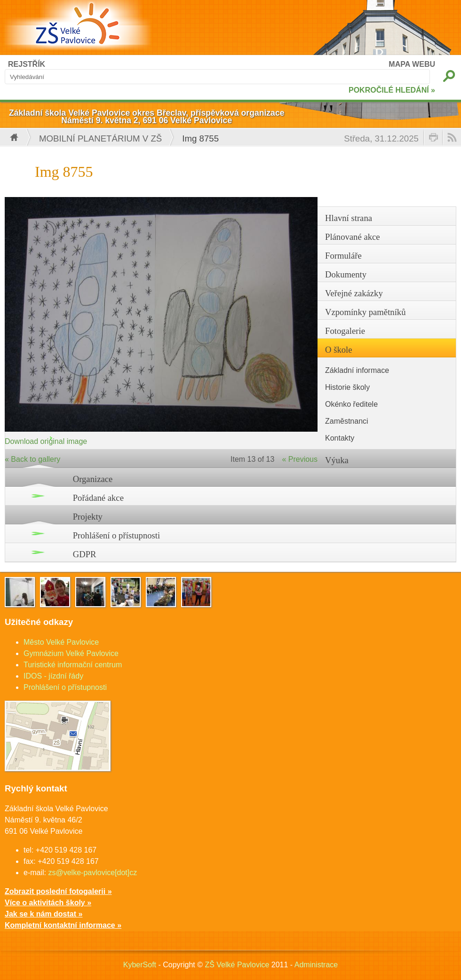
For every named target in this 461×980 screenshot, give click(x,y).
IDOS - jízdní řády (53, 676)
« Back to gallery (32, 459)
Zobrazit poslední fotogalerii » (58, 891)
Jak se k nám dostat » (44, 914)
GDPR (85, 554)
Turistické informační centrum (73, 665)
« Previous (300, 459)
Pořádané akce (98, 498)
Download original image (46, 441)
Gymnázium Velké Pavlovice (71, 653)
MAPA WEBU (412, 64)
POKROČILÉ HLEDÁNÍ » (392, 90)
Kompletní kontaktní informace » (63, 925)
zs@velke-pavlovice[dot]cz (92, 873)
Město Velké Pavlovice (61, 642)
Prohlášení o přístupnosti (117, 535)
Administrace (316, 965)
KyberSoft (140, 965)
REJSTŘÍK (27, 64)
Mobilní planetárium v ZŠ (100, 138)
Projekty (88, 517)
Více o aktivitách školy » (48, 903)
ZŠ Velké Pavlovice (237, 965)
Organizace (93, 479)
